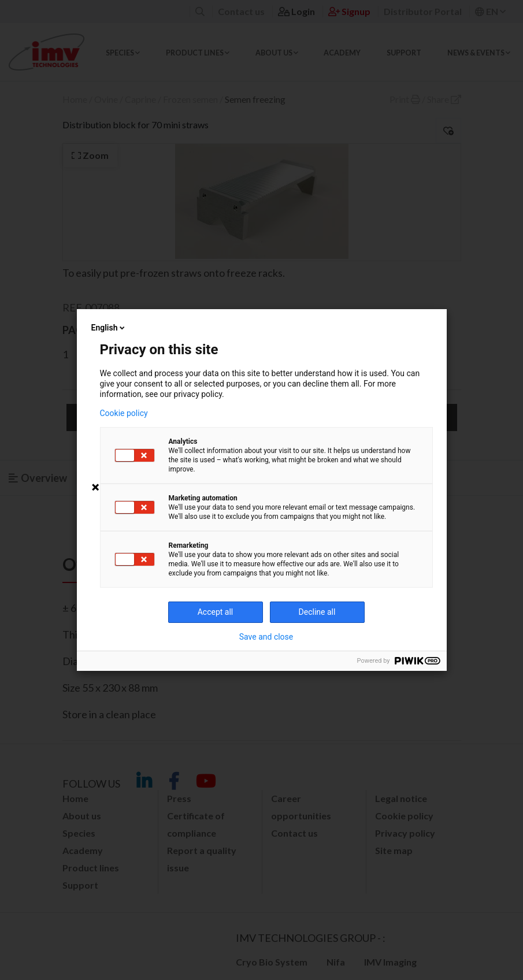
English (109, 328)
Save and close (266, 637)
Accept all (216, 612)
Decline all (317, 612)
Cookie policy (124, 413)
